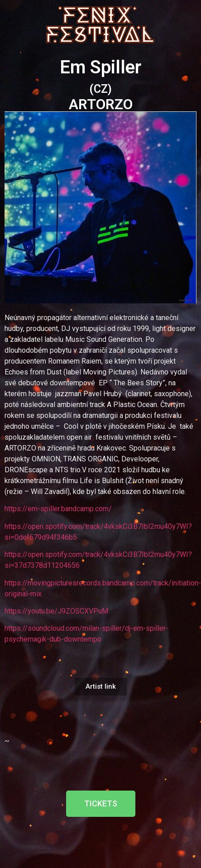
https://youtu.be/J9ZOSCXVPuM (56, 611)
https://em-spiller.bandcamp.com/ (58, 509)
